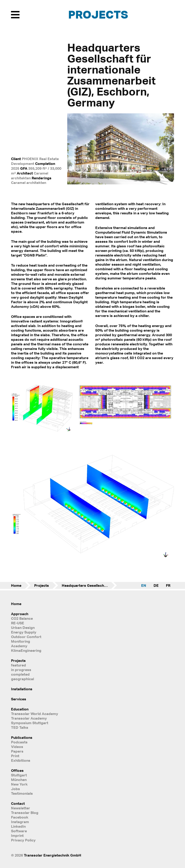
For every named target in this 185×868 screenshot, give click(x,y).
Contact (18, 803)
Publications (22, 737)
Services (19, 699)
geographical (22, 679)
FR (168, 585)
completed (20, 674)
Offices (17, 770)
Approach (20, 614)
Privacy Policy (23, 840)
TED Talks (20, 727)
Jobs (15, 789)
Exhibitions (21, 760)
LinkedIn (18, 826)
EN (144, 585)
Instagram (20, 822)
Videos (17, 747)
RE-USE (18, 623)
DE (156, 585)
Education (20, 709)
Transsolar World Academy (35, 714)
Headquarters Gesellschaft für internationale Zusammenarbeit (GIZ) (89, 585)
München (19, 780)
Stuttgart (19, 775)
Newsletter (21, 808)
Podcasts (19, 742)
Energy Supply (24, 632)
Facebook (20, 817)
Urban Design (23, 628)
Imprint (17, 835)
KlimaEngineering (26, 650)
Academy (19, 646)
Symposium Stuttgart (30, 723)
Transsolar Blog (25, 813)
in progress (21, 670)
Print (15, 756)
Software (19, 831)
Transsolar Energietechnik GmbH (53, 855)
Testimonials (22, 793)
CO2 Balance (22, 618)
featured (18, 665)
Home (16, 585)
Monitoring (21, 641)
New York (19, 784)
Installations (22, 689)
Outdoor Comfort (26, 637)
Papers (17, 751)
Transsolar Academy (29, 718)
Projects (98, 14)
